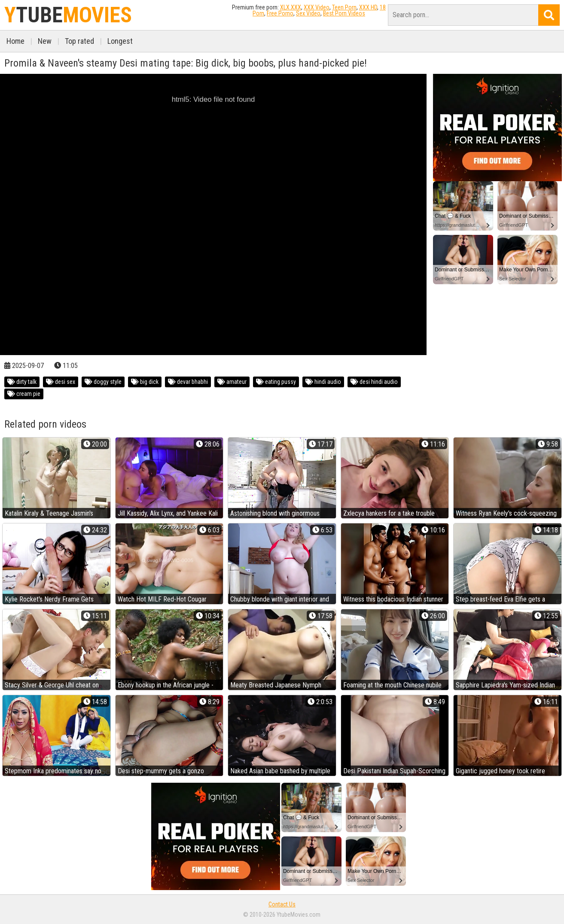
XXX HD (368, 7)
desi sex (61, 382)
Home (15, 41)
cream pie (24, 394)
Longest (120, 41)
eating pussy (276, 382)
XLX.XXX (291, 7)
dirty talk (22, 382)
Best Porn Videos (344, 13)
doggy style (103, 382)
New (45, 41)
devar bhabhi (188, 382)
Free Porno (280, 13)
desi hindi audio (374, 382)
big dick (145, 382)
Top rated (79, 41)
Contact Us (282, 904)
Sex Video (308, 13)
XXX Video (317, 7)
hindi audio (323, 382)
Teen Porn (344, 7)
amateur (232, 382)
